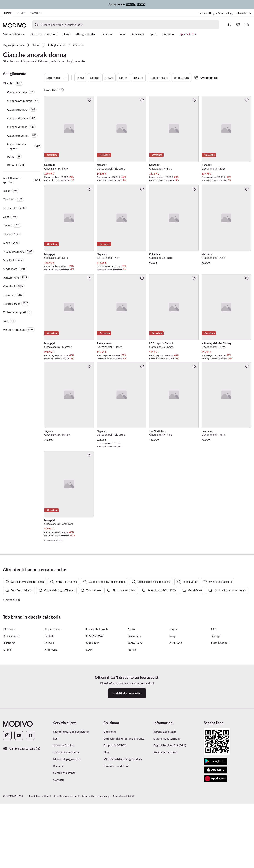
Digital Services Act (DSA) (170, 838)
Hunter (132, 743)
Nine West (51, 743)
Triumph (216, 729)
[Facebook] (30, 829)
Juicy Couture (53, 722)
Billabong (9, 736)
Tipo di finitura (159, 78)
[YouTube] (19, 829)
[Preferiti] (238, 25)
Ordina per (56, 78)
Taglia (80, 78)
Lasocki (49, 736)
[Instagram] (7, 829)
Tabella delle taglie (165, 825)
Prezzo (109, 78)
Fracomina (134, 729)
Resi (56, 832)
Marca (123, 78)
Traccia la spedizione (66, 845)
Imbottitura (182, 78)
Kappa (7, 743)
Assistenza (244, 13)
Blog (106, 845)
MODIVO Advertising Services (123, 852)
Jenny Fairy (135, 736)
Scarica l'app (226, 13)
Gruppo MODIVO (115, 838)
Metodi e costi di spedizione (71, 825)
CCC (214, 722)
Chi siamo (110, 825)
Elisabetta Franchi (97, 722)
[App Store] (215, 863)
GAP (89, 743)
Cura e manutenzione (167, 832)
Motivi (132, 722)
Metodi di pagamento (67, 852)
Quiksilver (92, 736)
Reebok (49, 729)
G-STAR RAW (95, 729)
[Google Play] (215, 854)
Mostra (59, 540)
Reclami (58, 859)
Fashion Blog (207, 13)
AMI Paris (176, 736)
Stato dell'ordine (64, 838)
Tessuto (138, 78)
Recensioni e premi (165, 845)
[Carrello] (247, 25)
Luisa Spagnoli (220, 736)
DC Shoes (9, 722)
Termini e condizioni (116, 859)
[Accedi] (229, 25)
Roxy (172, 729)
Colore (94, 78)
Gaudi (173, 722)
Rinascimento (11, 729)
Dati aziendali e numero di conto (124, 832)
